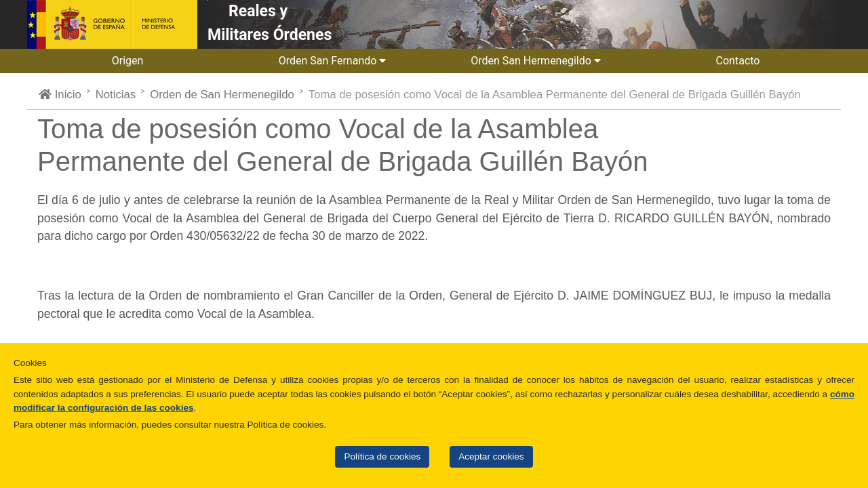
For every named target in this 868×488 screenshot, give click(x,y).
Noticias (116, 95)
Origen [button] (129, 61)
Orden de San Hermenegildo (222, 95)
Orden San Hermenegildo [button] (536, 61)
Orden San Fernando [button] (333, 61)
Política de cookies (382, 456)
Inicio (60, 95)
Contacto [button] (739, 61)
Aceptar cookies (491, 456)
